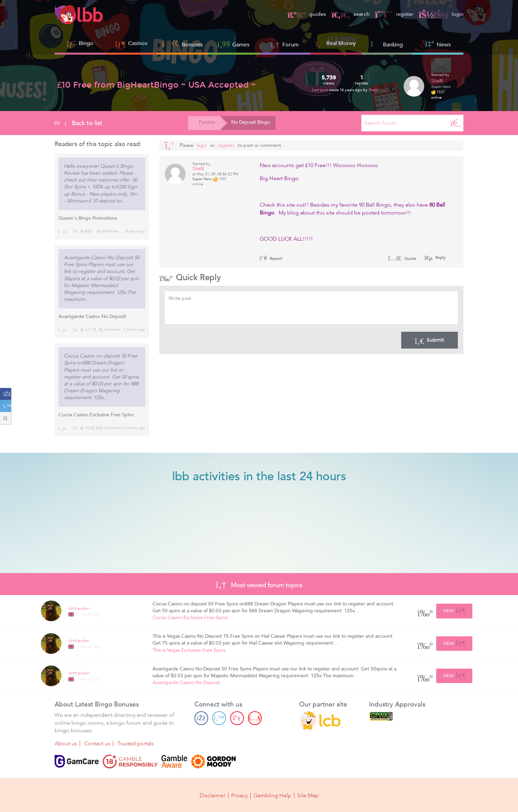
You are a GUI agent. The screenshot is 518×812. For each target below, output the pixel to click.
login (441, 14)
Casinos (138, 43)
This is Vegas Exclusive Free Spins (189, 650)
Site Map (308, 795)
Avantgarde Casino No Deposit (92, 316)
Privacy (239, 795)
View (454, 610)
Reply (440, 257)
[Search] (455, 123)
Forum (285, 44)
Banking (387, 44)
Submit (430, 340)
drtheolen (110, 231)
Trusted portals (136, 744)
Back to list (78, 123)
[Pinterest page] (237, 718)
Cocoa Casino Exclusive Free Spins (96, 415)
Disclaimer (212, 795)
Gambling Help (272, 795)
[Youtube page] (255, 718)
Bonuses (182, 44)
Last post (320, 90)
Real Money (341, 43)
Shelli (373, 90)
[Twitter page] (219, 718)
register (392, 14)
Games (234, 44)
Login (202, 145)
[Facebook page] (201, 718)
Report (271, 259)
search (347, 14)
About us (66, 744)
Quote (402, 259)
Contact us (97, 744)
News (438, 44)
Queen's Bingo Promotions (88, 218)
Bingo (86, 43)
